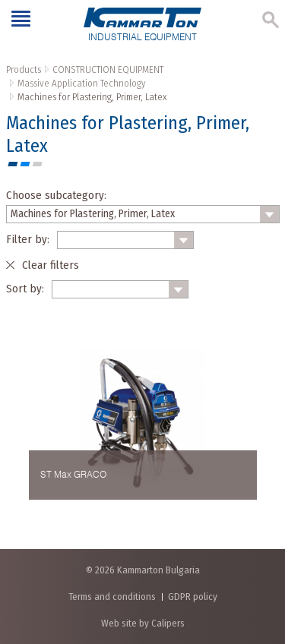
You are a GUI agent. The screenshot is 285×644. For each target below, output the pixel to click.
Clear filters (51, 265)
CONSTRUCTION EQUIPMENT (108, 69)
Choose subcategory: (56, 195)
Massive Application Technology (82, 83)
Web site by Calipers (143, 623)
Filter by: (28, 239)
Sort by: (25, 289)
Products (24, 69)
